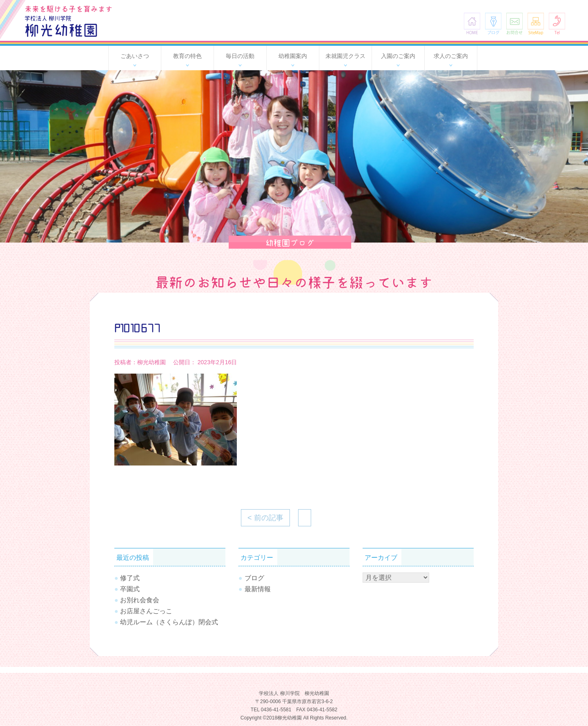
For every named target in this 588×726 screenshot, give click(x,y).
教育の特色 (187, 56)
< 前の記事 (265, 518)
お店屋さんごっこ (146, 611)
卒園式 (130, 589)
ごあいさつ (135, 56)
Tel (557, 23)
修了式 (130, 578)
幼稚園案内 (293, 56)
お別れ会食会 (140, 600)
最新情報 (258, 589)
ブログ (493, 23)
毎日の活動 (240, 56)
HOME (472, 23)
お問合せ (514, 23)
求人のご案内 (451, 56)
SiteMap (536, 23)
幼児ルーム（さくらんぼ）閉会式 (169, 622)
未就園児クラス (345, 56)
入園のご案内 (398, 56)
